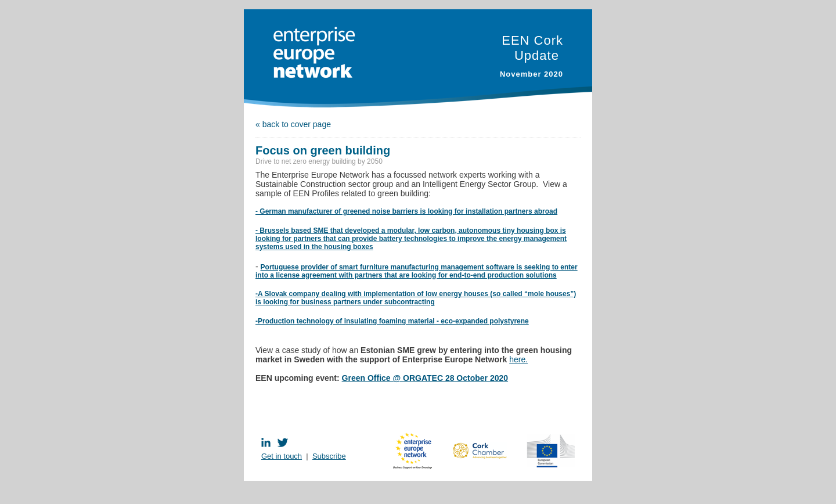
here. (518, 359)
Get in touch (282, 456)
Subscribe (329, 456)
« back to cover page (293, 124)
